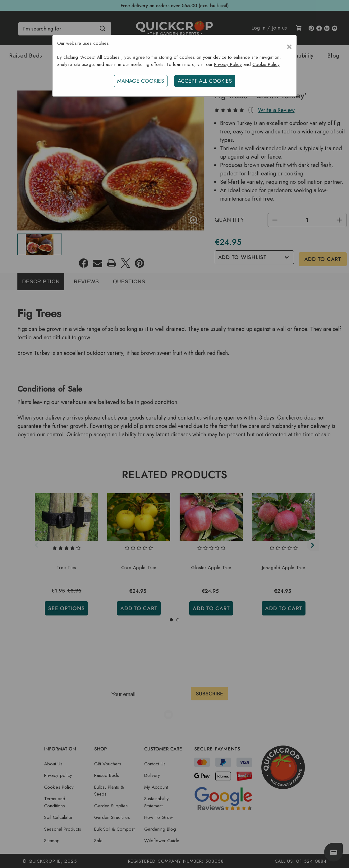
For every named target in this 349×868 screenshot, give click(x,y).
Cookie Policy (266, 64)
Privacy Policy (228, 64)
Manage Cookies (140, 81)
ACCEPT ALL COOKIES (205, 81)
